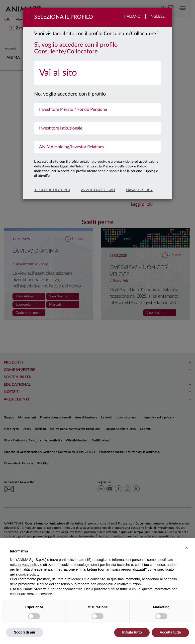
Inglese (157, 17)
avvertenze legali (98, 190)
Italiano (132, 17)
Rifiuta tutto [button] (132, 632)
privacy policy (139, 190)
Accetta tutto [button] (170, 632)
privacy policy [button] (29, 565)
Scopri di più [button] (25, 632)
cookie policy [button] (28, 574)
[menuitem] (97, 73)
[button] (187, 548)
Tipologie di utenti (52, 190)
